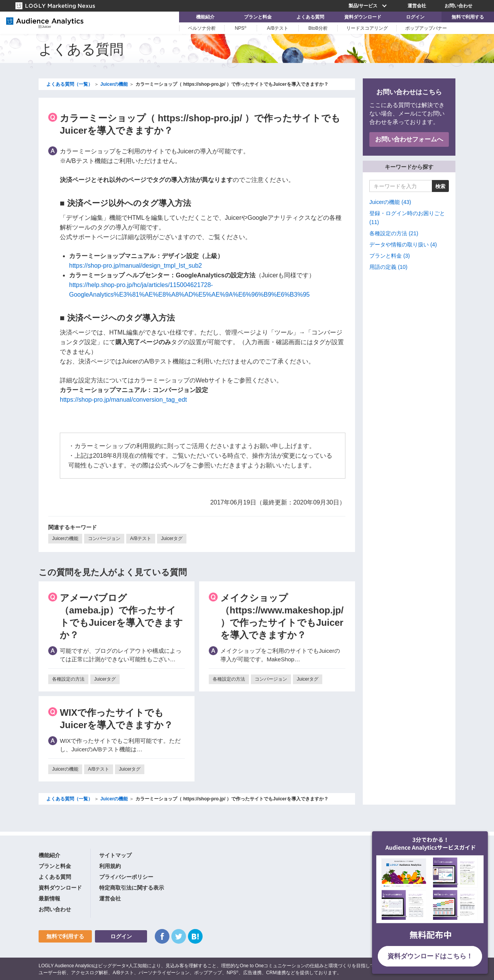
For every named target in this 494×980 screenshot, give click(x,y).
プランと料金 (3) (390, 256)
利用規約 (110, 866)
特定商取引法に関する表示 (132, 888)
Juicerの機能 (65, 538)
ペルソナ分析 (202, 28)
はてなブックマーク (195, 936)
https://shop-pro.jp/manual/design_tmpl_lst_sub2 (135, 266)
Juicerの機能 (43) (390, 202)
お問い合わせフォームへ (409, 139)
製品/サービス (369, 6)
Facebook (162, 936)
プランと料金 (258, 17)
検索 (440, 186)
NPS (240, 28)
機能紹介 (205, 17)
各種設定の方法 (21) (394, 233)
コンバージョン (104, 538)
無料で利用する (468, 17)
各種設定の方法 (68, 679)
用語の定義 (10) (388, 267)
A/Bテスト (278, 28)
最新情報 (49, 898)
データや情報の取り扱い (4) (403, 245)
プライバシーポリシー (126, 877)
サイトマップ (115, 855)
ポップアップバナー (426, 28)
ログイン (415, 17)
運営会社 (417, 6)
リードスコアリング (367, 28)
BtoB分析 (318, 28)
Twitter (179, 936)
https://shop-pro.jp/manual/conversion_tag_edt (123, 400)
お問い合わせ (458, 6)
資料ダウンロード (363, 17)
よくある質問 (310, 17)
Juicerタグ (172, 538)
